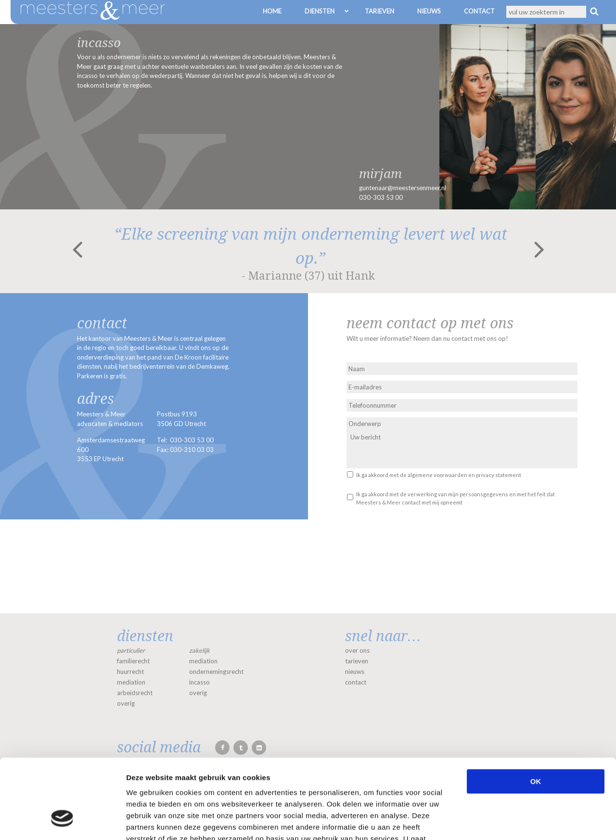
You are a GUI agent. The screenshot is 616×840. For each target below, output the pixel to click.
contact (356, 682)
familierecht (133, 661)
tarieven (357, 661)
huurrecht (130, 672)
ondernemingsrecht (216, 672)
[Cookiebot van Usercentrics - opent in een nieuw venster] (62, 821)
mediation (131, 682)
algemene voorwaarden (437, 475)
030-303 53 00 (381, 197)
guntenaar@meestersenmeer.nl (403, 188)
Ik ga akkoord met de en (439, 475)
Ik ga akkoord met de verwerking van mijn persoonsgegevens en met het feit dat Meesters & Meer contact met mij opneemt (456, 498)
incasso (199, 682)
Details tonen (520, 821)
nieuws (355, 672)
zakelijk (199, 650)
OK (536, 713)
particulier (131, 650)
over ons (357, 650)
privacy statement (499, 475)
